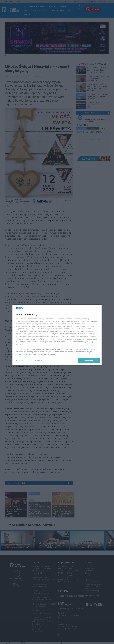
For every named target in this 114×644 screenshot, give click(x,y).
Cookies (29, 354)
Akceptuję (89, 361)
